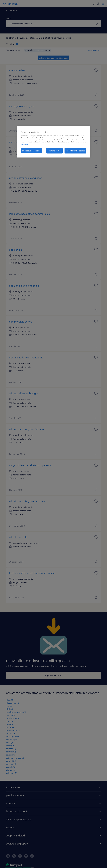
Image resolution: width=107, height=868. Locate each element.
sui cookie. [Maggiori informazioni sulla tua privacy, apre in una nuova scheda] (25, 144)
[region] (53, 142)
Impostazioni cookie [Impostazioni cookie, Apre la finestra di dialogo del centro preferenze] (31, 151)
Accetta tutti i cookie (75, 151)
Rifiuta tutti (54, 151)
